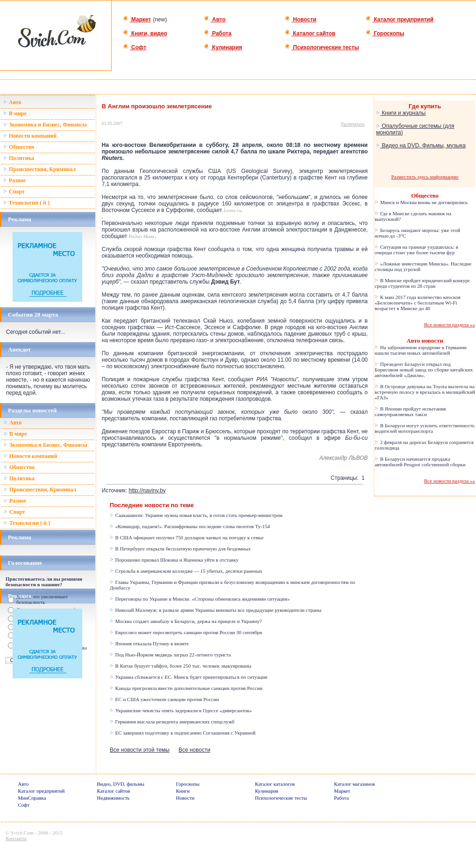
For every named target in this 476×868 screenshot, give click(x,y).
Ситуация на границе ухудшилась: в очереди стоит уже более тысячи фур (416, 250)
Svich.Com (22, 833)
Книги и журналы (401, 113)
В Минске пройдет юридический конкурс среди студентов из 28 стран (423, 283)
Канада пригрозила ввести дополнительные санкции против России (186, 688)
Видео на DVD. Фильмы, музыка (421, 146)
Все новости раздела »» (450, 325)
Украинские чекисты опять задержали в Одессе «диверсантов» (181, 710)
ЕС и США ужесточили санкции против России (164, 699)
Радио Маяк (142, 236)
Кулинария (223, 47)
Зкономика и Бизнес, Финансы (45, 125)
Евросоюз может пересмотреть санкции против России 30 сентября (186, 632)
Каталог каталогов (275, 784)
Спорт (14, 192)
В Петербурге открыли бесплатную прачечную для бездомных (180, 549)
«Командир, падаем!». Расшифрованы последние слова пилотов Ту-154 (190, 526)
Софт (135, 47)
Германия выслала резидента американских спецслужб (172, 722)
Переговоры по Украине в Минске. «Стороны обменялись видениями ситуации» (200, 599)
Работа (218, 33)
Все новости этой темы (140, 750)
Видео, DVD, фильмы (121, 784)
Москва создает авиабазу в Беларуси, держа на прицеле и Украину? (186, 621)
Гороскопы (385, 33)
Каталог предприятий (400, 20)
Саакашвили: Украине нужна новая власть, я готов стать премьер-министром (196, 515)
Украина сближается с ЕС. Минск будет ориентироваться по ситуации (188, 677)
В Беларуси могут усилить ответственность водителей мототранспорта (425, 428)
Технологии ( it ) (26, 203)
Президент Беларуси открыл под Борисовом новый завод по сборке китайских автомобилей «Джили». (424, 370)
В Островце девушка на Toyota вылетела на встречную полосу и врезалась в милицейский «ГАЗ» (425, 392)
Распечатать (353, 124)
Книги (183, 791)
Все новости (194, 750)
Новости (301, 20)
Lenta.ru (232, 210)
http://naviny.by (147, 490)
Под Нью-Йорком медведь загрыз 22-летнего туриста (170, 655)
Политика (19, 158)
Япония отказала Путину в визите (149, 643)
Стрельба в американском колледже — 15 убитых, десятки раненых (186, 571)
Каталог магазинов (355, 784)
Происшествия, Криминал (40, 169)
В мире (15, 113)
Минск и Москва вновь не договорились (421, 202)
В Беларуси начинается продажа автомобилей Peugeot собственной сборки (420, 462)
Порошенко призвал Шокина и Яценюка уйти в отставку (174, 560)
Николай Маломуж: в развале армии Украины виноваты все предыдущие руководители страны (215, 610)
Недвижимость (113, 798)
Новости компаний (30, 136)
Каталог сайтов (310, 33)
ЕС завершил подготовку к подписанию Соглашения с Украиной (183, 733)
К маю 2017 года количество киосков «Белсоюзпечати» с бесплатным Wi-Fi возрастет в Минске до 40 (418, 303)
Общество (19, 147)
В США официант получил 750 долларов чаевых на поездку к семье (187, 537)
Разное (14, 180)
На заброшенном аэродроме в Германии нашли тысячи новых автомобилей (421, 350)
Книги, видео (145, 33)
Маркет (137, 20)
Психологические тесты (322, 47)
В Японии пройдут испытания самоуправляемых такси (410, 411)
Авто (215, 20)
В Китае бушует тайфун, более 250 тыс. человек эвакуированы (181, 666)
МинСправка (32, 798)
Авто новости (425, 341)
